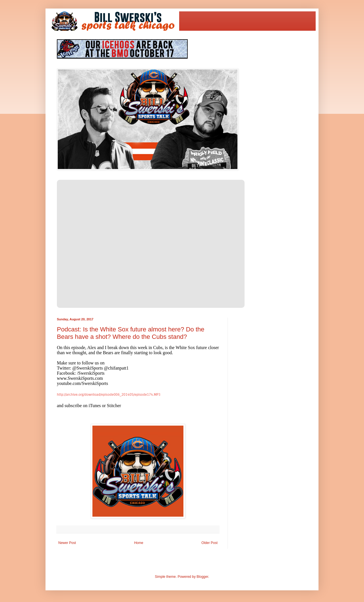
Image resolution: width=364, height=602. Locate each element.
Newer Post (67, 543)
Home (139, 543)
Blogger (202, 577)
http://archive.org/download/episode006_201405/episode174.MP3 (109, 395)
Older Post (209, 543)
